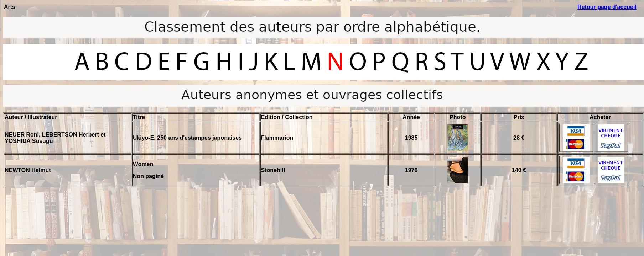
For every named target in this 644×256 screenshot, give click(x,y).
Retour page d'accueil (607, 7)
